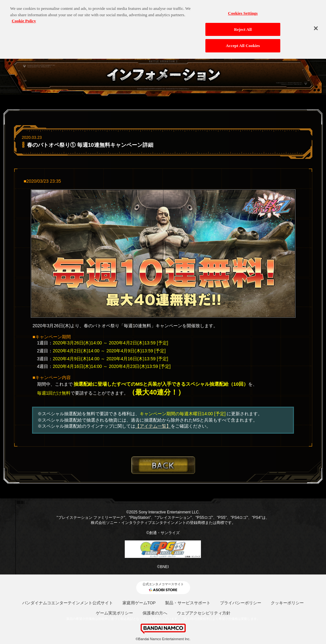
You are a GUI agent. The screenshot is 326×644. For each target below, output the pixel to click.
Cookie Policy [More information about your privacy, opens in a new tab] (24, 18)
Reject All (243, 27)
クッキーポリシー (287, 603)
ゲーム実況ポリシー (114, 613)
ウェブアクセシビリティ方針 (204, 613)
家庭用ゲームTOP (139, 603)
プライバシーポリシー (241, 603)
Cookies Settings (243, 10)
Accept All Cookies (243, 43)
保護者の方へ (155, 613)
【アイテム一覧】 (153, 426)
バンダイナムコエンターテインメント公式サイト (68, 603)
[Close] (316, 25)
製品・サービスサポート (188, 603)
